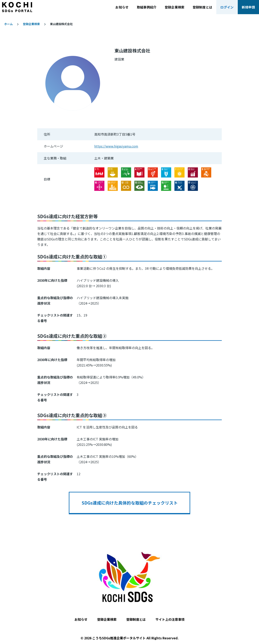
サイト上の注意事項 (170, 619)
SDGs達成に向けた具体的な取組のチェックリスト (130, 503)
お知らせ (81, 619)
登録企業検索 (31, 24)
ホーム (8, 24)
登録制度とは (136, 619)
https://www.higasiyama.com (116, 146)
